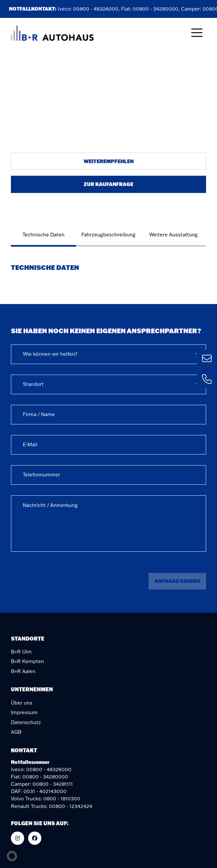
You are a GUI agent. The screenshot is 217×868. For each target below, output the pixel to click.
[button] (12, 856)
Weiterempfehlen (109, 161)
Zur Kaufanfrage (108, 184)
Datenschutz (26, 722)
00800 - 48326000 (97, 9)
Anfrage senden (177, 581)
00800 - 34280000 (156, 9)
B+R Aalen (23, 671)
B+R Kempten (27, 661)
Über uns (22, 703)
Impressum (24, 712)
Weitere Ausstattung (174, 235)
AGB (16, 732)
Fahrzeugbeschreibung (108, 235)
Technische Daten (43, 235)
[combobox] (108, 354)
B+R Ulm (21, 652)
